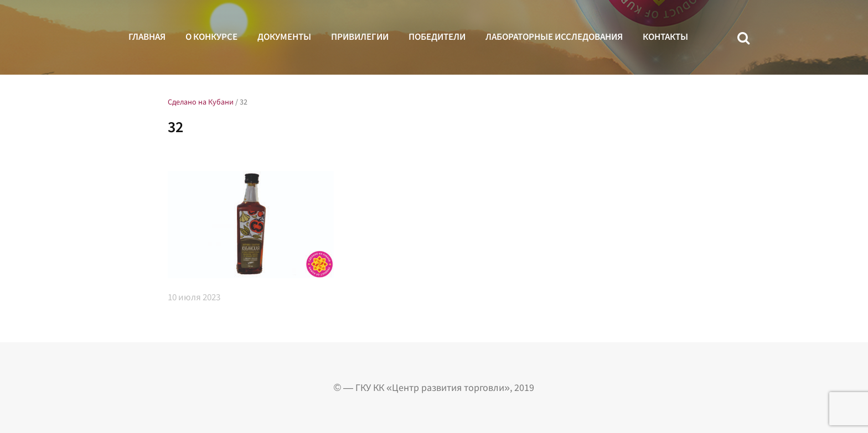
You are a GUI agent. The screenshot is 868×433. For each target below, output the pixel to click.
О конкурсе (211, 36)
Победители (437, 36)
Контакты (665, 36)
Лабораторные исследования (554, 36)
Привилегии (360, 36)
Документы (284, 36)
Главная (147, 36)
